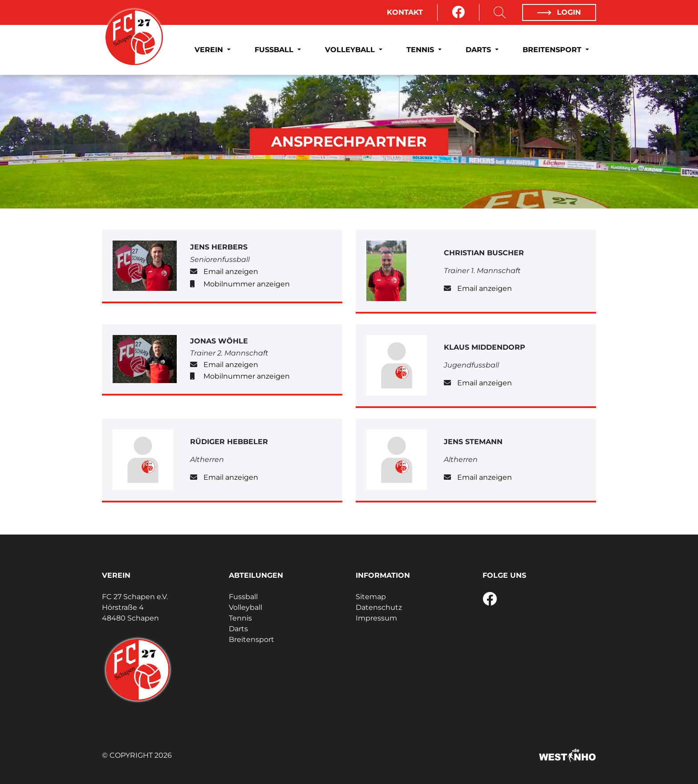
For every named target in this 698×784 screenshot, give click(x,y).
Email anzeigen (231, 272)
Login (559, 12)
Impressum (376, 618)
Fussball (275, 50)
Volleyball (351, 50)
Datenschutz (379, 607)
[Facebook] (458, 12)
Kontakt (405, 12)
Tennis (421, 50)
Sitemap (371, 597)
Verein (210, 50)
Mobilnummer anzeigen (247, 284)
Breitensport (553, 50)
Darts (479, 50)
